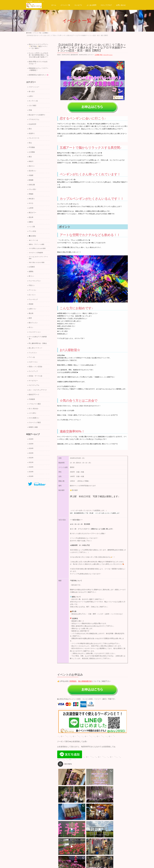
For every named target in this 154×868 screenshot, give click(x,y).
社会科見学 (33, 124)
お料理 (31, 208)
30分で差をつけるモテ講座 (37, 262)
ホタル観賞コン (34, 418)
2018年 (31, 476)
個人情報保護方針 (85, 681)
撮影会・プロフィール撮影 (37, 244)
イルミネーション (108, 55)
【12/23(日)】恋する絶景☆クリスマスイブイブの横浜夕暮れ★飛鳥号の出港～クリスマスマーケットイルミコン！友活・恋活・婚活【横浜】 (75, 833)
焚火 (30, 129)
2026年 (31, 439)
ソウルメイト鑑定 (35, 404)
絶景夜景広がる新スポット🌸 (39, 75)
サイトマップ (72, 843)
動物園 (31, 180)
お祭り (31, 96)
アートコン (33, 290)
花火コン (32, 166)
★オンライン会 (33, 240)
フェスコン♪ (33, 353)
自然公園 (32, 185)
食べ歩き (32, 92)
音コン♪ (31, 276)
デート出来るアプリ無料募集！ (38, 338)
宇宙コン (32, 285)
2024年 (31, 448)
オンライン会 (33, 101)
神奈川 (31, 161)
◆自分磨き (33, 236)
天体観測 (32, 399)
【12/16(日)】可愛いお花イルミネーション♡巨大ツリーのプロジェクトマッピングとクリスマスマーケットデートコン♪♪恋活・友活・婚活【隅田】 (110, 833)
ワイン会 (32, 357)
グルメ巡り (33, 189)
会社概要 (30, 845)
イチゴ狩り (33, 413)
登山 (30, 143)
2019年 (31, 472)
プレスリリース (34, 138)
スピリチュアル (34, 385)
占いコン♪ (32, 295)
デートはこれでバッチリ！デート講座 (38, 258)
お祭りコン (33, 309)
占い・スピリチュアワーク (38, 390)
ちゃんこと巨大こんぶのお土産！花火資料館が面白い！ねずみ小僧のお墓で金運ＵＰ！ (39, 55)
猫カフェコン (33, 323)
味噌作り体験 (33, 427)
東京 (101, 55)
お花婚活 (32, 267)
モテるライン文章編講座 (36, 253)
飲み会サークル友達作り (37, 115)
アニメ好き (33, 231)
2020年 (31, 467)
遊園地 (31, 272)
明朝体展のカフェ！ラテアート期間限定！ (38, 69)
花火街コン (33, 171)
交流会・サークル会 (36, 376)
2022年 (31, 458)
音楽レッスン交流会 (36, 367)
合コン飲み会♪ (34, 409)
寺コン (31, 327)
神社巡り (32, 199)
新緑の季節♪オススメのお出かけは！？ (38, 63)
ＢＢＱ (31, 203)
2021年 (31, 462)
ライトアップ (33, 371)
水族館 (31, 175)
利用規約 (73, 681)
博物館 (31, 194)
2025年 (31, 444)
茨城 (30, 110)
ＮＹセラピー (33, 381)
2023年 (31, 453)
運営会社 (30, 843)
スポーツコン (33, 362)
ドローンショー (34, 87)
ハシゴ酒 (32, 227)
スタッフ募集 (41, 843)
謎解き (31, 222)
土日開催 (97, 55)
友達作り (32, 133)
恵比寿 (31, 217)
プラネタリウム (34, 119)
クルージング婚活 (35, 422)
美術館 (31, 304)
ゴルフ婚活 (33, 106)
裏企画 (31, 313)
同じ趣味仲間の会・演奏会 (38, 343)
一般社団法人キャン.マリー (74, 864)
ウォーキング (33, 299)
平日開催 (32, 147)
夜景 (30, 318)
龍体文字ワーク (34, 395)
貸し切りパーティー (36, 348)
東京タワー (33, 213)
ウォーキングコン (35, 281)
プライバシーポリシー (57, 843)
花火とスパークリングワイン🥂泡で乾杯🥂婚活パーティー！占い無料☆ (38, 46)
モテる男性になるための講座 (37, 248)
